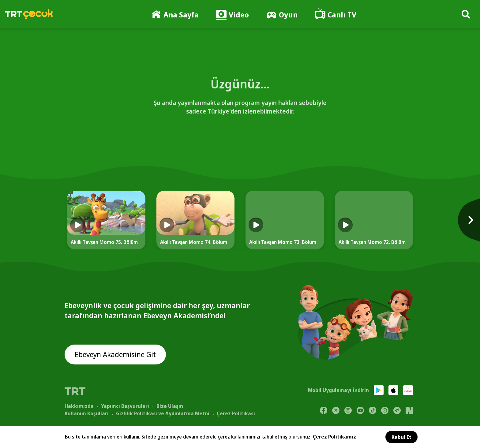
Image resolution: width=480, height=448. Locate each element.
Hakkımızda (79, 406)
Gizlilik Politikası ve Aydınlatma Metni (163, 413)
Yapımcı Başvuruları (125, 406)
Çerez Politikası (236, 413)
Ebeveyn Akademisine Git (116, 355)
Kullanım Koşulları (87, 413)
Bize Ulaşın (170, 406)
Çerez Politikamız (334, 437)
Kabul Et (401, 437)
